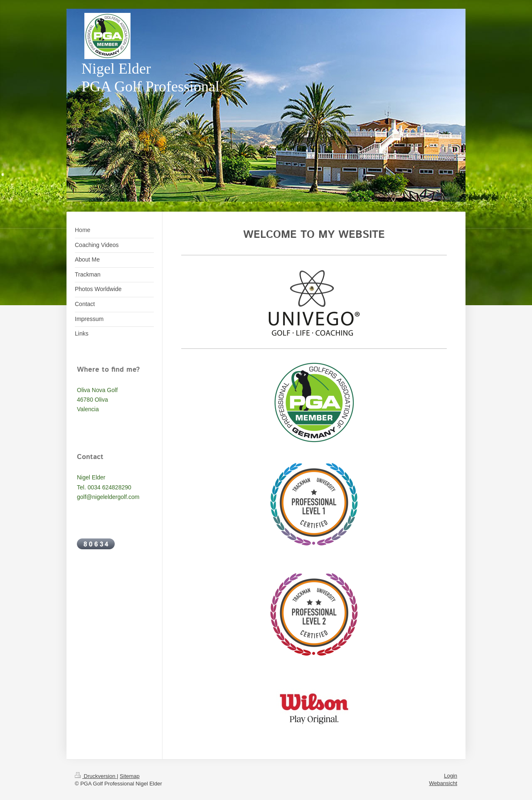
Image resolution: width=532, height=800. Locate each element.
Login (451, 776)
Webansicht (443, 783)
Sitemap (130, 776)
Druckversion (96, 776)
